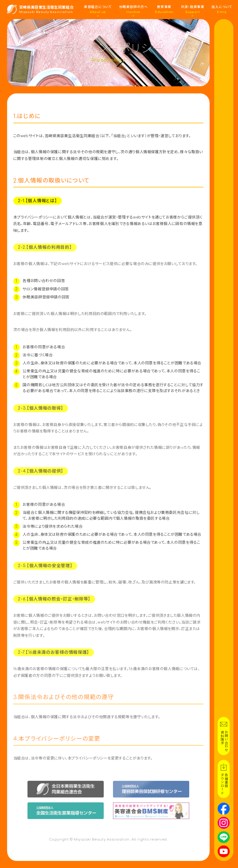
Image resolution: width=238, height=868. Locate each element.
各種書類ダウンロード (224, 784)
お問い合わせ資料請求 (224, 741)
